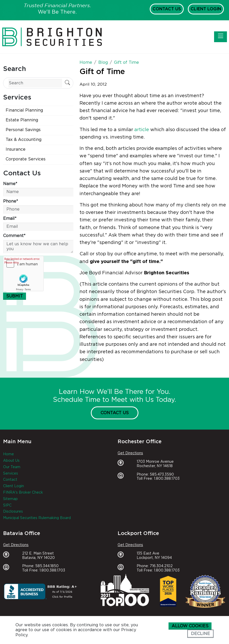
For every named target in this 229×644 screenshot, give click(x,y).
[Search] (35, 83)
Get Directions (130, 453)
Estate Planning (22, 120)
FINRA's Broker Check (23, 493)
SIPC (7, 505)
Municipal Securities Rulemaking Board (37, 518)
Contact (10, 480)
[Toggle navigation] (221, 37)
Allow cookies (190, 626)
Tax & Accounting (24, 140)
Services (11, 474)
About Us (11, 461)
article (142, 130)
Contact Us (167, 9)
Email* (10, 219)
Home (8, 454)
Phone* (11, 201)
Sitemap (10, 499)
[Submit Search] (67, 83)
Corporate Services (26, 159)
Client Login (206, 9)
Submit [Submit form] (15, 296)
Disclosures (13, 512)
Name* (10, 184)
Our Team (12, 467)
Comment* (14, 236)
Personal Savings (23, 130)
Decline (200, 634)
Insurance (16, 149)
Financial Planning (24, 110)
